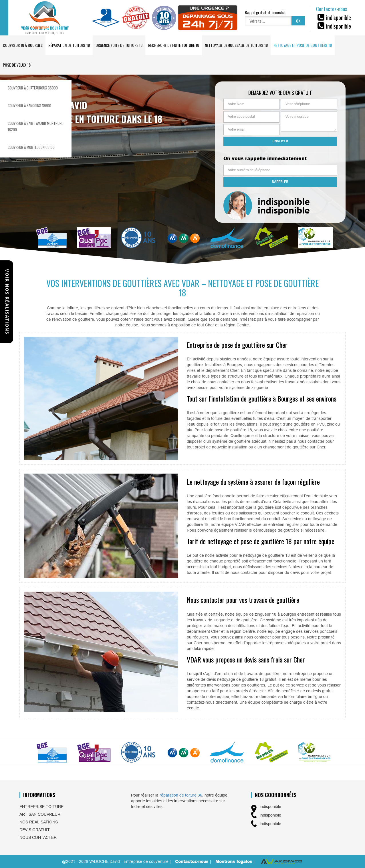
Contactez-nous (193, 861)
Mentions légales (234, 861)
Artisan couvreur (40, 814)
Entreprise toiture (41, 807)
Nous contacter (38, 837)
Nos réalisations (39, 822)
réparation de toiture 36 (181, 795)
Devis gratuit (35, 830)
